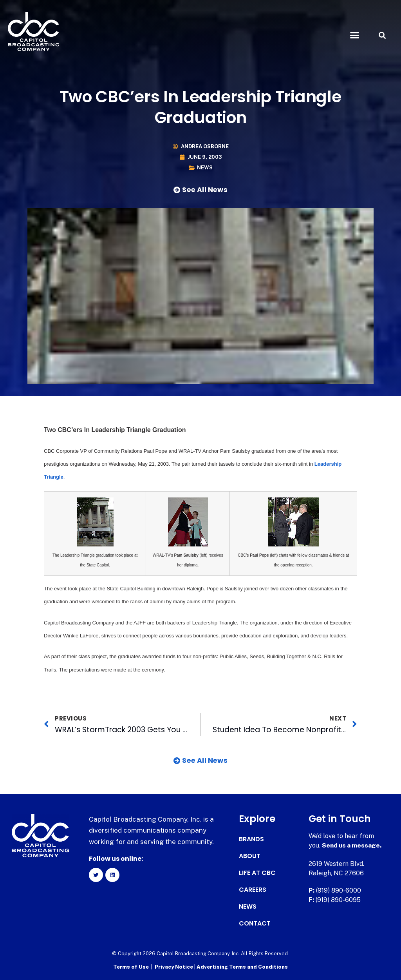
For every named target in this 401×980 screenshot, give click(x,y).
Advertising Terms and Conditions (242, 966)
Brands (251, 839)
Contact (255, 924)
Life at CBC (257, 873)
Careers (253, 890)
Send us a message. (352, 845)
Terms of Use (131, 966)
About (250, 856)
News (205, 168)
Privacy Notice (174, 966)
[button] (354, 35)
